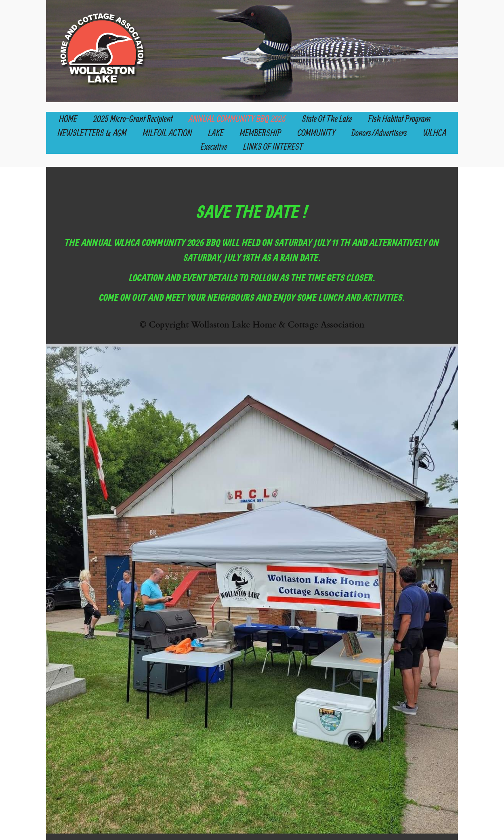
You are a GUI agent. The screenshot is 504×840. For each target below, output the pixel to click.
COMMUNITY (317, 133)
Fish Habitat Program (399, 119)
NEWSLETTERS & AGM (92, 133)
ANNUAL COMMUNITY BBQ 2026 (237, 119)
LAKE (216, 133)
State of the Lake (327, 119)
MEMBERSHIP (261, 133)
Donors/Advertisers (379, 133)
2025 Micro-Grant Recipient (133, 119)
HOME (68, 119)
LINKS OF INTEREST (273, 146)
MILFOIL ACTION (167, 133)
